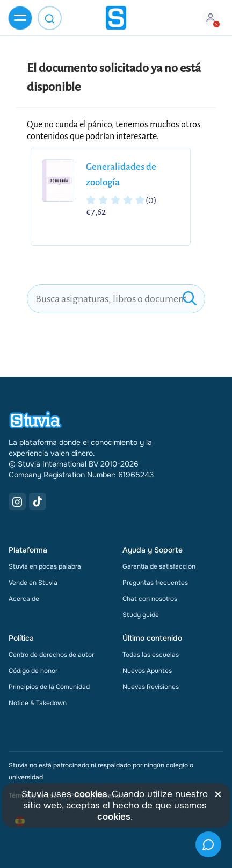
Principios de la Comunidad (49, 687)
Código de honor (33, 671)
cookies (91, 794)
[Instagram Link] (17, 501)
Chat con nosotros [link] (150, 599)
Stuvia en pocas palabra (45, 566)
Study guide (141, 615)
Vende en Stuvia (33, 583)
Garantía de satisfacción (159, 566)
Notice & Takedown (38, 703)
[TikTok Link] (38, 501)
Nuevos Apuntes (147, 671)
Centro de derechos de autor (51, 655)
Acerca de (24, 599)
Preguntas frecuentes (155, 583)
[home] (116, 18)
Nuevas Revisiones (151, 687)
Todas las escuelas (151, 655)
